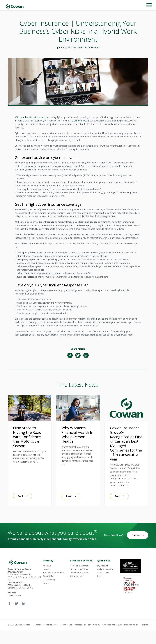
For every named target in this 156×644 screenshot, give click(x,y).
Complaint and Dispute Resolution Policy (120, 625)
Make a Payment (105, 569)
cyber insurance (79, 121)
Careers (47, 569)
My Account (103, 566)
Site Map (144, 625)
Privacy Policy (94, 625)
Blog (99, 576)
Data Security (49, 580)
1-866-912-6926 (15, 595)
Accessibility (80, 625)
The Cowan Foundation (54, 573)
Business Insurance (79, 569)
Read (20, 496)
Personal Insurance (79, 566)
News (46, 583)
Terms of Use (66, 625)
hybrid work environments (33, 117)
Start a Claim (103, 573)
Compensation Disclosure (46, 625)
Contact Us (138, 535)
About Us (47, 566)
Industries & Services (80, 573)
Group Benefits (77, 576)
